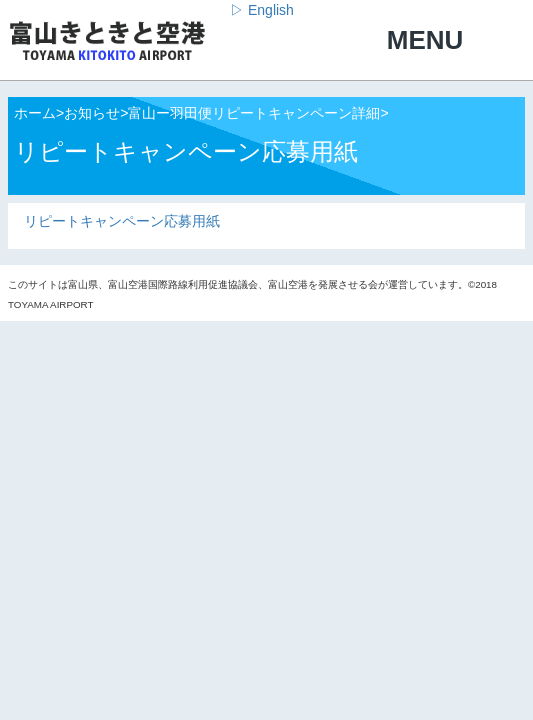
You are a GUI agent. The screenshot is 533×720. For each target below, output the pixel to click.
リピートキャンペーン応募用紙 (122, 221)
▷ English (262, 10)
